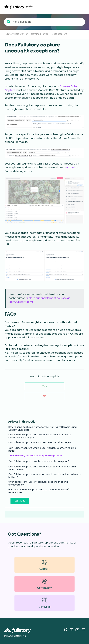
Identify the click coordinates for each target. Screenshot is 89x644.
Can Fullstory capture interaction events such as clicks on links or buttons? (45, 476)
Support (44, 565)
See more (20, 501)
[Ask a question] (44, 22)
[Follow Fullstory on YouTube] (77, 630)
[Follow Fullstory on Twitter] (66, 630)
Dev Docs (45, 603)
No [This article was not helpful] (45, 396)
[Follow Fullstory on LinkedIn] (71, 630)
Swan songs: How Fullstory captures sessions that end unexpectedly (38, 483)
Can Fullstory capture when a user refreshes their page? (40, 442)
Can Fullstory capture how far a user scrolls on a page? (39, 461)
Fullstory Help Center (16, 34)
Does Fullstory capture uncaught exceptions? (35, 456)
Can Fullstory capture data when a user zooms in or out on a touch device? (42, 468)
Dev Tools (70, 167)
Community (44, 584)
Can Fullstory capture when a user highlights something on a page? (42, 449)
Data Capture (60, 34)
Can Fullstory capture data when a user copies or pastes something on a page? (40, 436)
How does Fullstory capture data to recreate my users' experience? (39, 491)
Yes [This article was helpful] (45, 386)
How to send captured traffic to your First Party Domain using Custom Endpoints (43, 428)
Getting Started (40, 34)
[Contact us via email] (83, 630)
